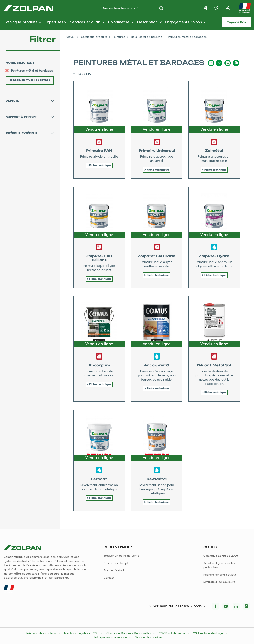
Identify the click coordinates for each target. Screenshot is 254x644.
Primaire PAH (99, 151)
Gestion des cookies (149, 637)
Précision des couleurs (42, 633)
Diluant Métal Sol (214, 365)
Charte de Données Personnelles (129, 633)
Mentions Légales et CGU (82, 633)
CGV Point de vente (172, 633)
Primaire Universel (157, 151)
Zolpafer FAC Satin (157, 256)
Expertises (54, 22)
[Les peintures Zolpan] (35, 8)
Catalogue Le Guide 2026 (221, 556)
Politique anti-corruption (111, 637)
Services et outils (85, 22)
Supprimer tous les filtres (30, 80)
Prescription (147, 22)
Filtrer (42, 39)
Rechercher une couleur (220, 575)
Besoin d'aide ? (114, 570)
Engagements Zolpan (184, 22)
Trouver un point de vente (121, 556)
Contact (109, 578)
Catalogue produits (20, 22)
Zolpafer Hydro (214, 256)
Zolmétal (214, 151)
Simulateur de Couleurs (219, 582)
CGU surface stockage (208, 633)
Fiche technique (100, 165)
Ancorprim (99, 365)
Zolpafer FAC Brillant (99, 258)
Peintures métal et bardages (32, 71)
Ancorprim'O (157, 365)
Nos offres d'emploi (117, 563)
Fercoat (99, 479)
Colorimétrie (119, 22)
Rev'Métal (157, 479)
